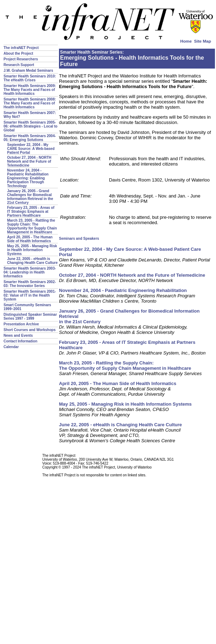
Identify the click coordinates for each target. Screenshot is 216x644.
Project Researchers (21, 59)
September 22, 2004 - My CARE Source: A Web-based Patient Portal (31, 149)
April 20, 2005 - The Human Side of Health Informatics (30, 239)
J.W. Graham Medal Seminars (28, 71)
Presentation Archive (21, 324)
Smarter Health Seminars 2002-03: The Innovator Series (30, 284)
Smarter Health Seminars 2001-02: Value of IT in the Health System (30, 295)
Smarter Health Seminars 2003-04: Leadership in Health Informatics (30, 272)
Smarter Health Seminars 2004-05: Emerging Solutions (30, 138)
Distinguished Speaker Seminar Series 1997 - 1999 (30, 316)
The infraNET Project (21, 48)
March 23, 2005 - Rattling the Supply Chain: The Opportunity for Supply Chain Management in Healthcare (32, 226)
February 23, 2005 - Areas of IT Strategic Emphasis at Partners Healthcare (31, 212)
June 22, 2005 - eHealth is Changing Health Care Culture (32, 261)
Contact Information (20, 341)
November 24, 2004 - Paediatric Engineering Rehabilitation (123, 290)
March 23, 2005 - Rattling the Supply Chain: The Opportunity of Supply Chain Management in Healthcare (125, 366)
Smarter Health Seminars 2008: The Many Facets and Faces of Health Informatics (30, 103)
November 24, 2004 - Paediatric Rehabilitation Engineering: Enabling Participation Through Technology (28, 178)
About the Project (18, 53)
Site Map (202, 41)
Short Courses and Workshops (30, 330)
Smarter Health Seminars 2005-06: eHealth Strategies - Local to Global (31, 126)
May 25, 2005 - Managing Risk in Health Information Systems (32, 250)
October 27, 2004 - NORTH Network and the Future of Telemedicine (29, 161)
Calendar (11, 347)
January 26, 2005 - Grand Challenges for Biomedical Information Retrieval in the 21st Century (30, 197)
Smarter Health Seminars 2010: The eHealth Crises (30, 78)
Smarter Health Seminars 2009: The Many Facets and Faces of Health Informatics (30, 90)
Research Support (19, 65)
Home (186, 41)
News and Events (18, 335)
